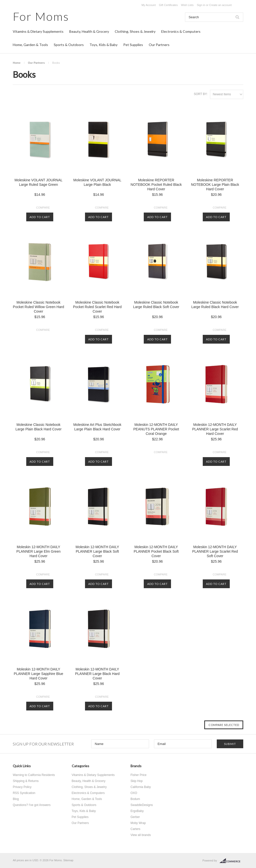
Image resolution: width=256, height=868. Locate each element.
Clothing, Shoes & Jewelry (135, 31)
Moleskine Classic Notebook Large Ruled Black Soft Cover (156, 305)
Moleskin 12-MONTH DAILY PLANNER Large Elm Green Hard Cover (39, 551)
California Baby (141, 787)
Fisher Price (138, 775)
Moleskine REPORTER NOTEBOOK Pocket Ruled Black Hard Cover (156, 185)
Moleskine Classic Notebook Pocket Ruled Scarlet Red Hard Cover (97, 307)
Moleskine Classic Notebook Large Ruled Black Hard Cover (215, 305)
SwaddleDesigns (142, 805)
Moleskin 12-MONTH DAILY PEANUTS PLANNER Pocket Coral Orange (156, 429)
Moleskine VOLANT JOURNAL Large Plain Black (97, 182)
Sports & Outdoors (69, 45)
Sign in (201, 5)
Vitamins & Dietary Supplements (38, 31)
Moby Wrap (138, 823)
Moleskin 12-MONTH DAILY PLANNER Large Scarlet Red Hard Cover (215, 429)
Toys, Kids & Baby (103, 45)
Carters (135, 829)
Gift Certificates (168, 5)
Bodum (135, 799)
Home (17, 63)
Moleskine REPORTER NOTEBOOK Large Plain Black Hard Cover (215, 185)
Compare (43, 208)
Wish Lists (187, 5)
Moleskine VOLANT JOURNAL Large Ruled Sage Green (38, 182)
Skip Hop (137, 781)
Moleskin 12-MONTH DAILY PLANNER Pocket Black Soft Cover (156, 551)
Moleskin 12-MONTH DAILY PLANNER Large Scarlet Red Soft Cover (215, 551)
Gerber (135, 817)
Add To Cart (40, 217)
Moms (41, 16)
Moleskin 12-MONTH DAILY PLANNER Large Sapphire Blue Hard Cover (38, 674)
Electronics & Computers (181, 31)
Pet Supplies (133, 45)
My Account (149, 5)
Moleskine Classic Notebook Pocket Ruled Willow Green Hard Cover (39, 307)
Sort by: (201, 94)
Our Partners (159, 45)
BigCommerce (231, 861)
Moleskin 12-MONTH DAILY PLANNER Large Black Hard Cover (97, 674)
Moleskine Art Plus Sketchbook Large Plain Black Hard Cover (97, 427)
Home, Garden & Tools (30, 45)
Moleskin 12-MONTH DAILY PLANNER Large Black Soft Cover (97, 551)
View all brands (141, 835)
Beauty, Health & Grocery (89, 31)
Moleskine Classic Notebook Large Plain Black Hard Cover (38, 427)
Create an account (220, 5)
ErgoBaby (137, 811)
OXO (134, 793)
